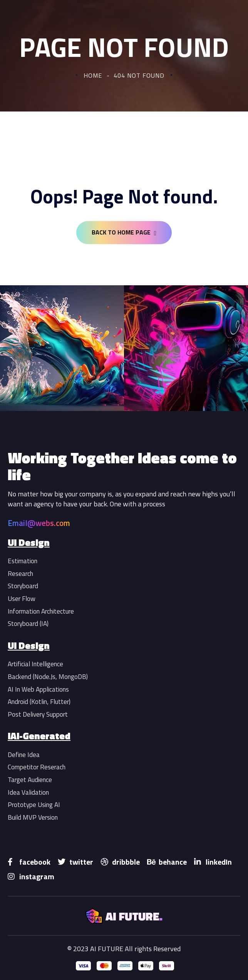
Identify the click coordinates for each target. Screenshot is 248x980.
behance (167, 862)
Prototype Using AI (34, 805)
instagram (31, 876)
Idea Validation (28, 792)
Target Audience (30, 780)
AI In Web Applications (38, 689)
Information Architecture (41, 611)
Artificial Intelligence (35, 664)
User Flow (22, 599)
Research (20, 574)
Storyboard (23, 586)
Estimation (23, 561)
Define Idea (24, 755)
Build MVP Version (33, 817)
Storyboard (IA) (28, 624)
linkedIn (213, 862)
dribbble (120, 862)
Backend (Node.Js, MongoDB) (48, 677)
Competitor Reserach (37, 767)
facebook (29, 862)
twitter (75, 862)
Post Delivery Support (38, 714)
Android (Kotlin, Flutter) (39, 702)
